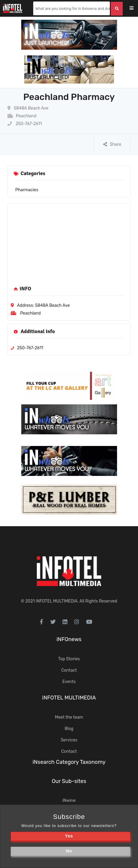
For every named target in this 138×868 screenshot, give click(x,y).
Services (69, 740)
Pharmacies (27, 190)
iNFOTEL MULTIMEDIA (57, 601)
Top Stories (69, 659)
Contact (69, 670)
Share (112, 144)
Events (69, 682)
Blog (69, 729)
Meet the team (69, 717)
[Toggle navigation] (135, 9)
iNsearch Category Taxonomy (69, 762)
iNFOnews (69, 639)
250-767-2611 (25, 124)
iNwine (69, 801)
